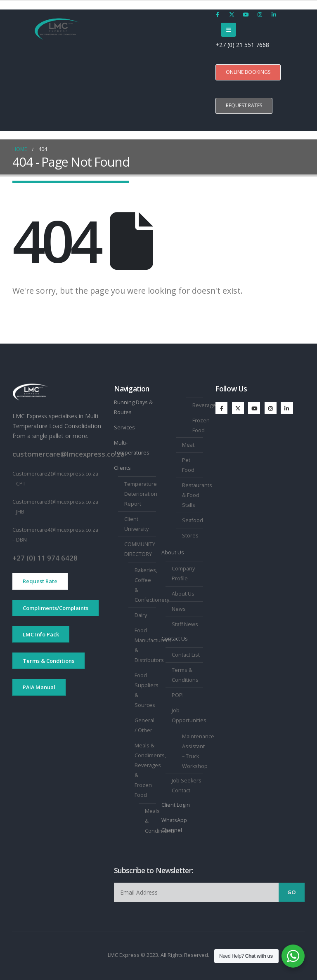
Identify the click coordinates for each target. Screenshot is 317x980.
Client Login (176, 805)
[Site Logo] (57, 29)
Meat (188, 445)
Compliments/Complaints (56, 608)
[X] (232, 14)
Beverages (206, 405)
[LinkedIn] (274, 14)
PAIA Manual (39, 687)
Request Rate (40, 581)
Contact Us (175, 639)
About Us (173, 552)
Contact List (186, 655)
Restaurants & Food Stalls (197, 495)
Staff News (185, 624)
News (179, 609)
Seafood (193, 520)
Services (124, 428)
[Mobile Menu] (228, 30)
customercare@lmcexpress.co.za (69, 454)
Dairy (141, 615)
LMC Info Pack (41, 634)
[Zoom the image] (31, 388)
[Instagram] (260, 14)
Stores (190, 536)
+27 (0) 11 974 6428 (45, 558)
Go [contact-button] (292, 892)
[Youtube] (246, 14)
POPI (178, 695)
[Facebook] (218, 14)
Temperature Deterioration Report (141, 494)
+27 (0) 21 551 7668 (243, 45)
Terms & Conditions (48, 661)
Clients (122, 468)
